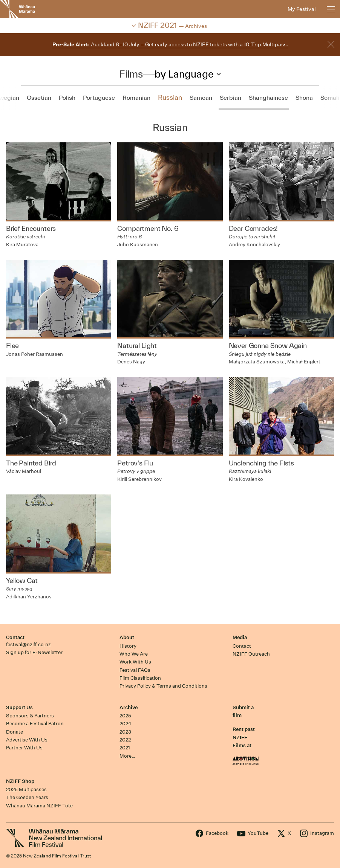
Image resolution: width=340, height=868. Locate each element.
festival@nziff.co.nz (28, 645)
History (128, 646)
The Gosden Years (27, 797)
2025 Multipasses (26, 789)
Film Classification (140, 678)
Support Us (19, 707)
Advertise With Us (27, 740)
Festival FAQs (135, 670)
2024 (126, 724)
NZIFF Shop (20, 781)
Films (131, 74)
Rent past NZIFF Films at (244, 737)
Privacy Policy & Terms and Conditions (163, 686)
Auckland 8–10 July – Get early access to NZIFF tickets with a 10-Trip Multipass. (170, 44)
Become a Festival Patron (35, 724)
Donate (15, 732)
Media (240, 637)
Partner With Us (24, 748)
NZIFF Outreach (251, 654)
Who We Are (134, 654)
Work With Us (135, 662)
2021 (125, 748)
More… (127, 756)
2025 (125, 716)
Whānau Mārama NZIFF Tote (39, 806)
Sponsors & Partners (30, 716)
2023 (125, 732)
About (127, 637)
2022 (125, 740)
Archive (129, 707)
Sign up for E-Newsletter (34, 652)
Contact (15, 637)
